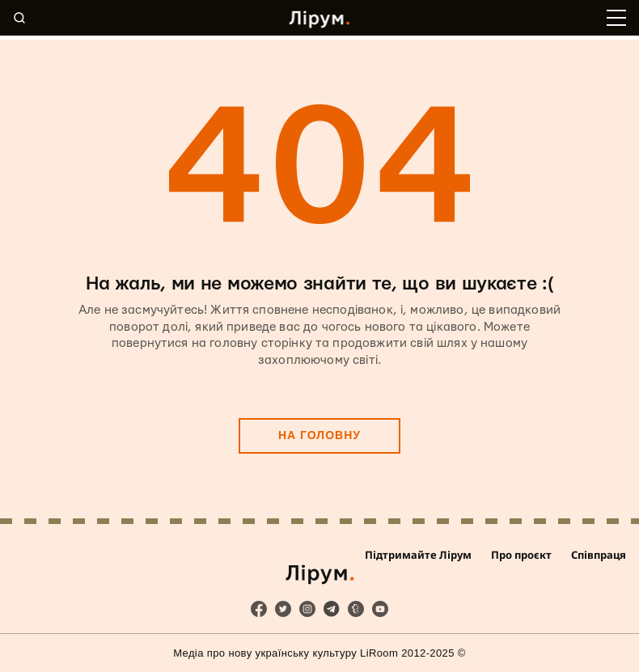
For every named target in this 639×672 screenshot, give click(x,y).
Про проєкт (521, 555)
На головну (319, 435)
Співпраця (599, 555)
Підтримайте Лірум (418, 555)
